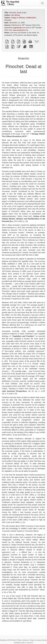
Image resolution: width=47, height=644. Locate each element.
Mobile (17, 643)
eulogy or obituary (18, 18)
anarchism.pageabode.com (15, 28)
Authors (26, 640)
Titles (19, 640)
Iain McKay (15, 15)
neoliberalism (31, 18)
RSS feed (12, 640)
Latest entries (42, 640)
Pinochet (8, 20)
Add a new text (27, 643)
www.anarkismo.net (20, 30)
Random (3, 640)
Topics (32, 640)
